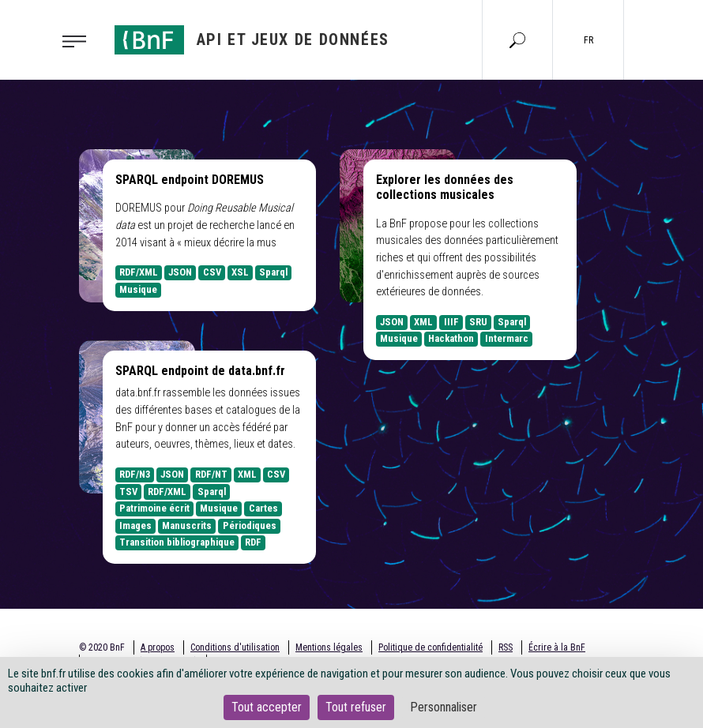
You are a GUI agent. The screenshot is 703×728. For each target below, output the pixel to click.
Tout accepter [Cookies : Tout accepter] (267, 707)
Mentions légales (329, 647)
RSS (506, 647)
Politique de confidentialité (430, 647)
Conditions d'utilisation (235, 647)
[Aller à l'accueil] (252, 40)
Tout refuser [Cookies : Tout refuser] (356, 707)
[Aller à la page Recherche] (517, 39)
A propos (158, 647)
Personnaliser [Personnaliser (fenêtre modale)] (444, 707)
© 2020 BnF (102, 647)
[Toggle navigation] (79, 40)
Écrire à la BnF (557, 647)
